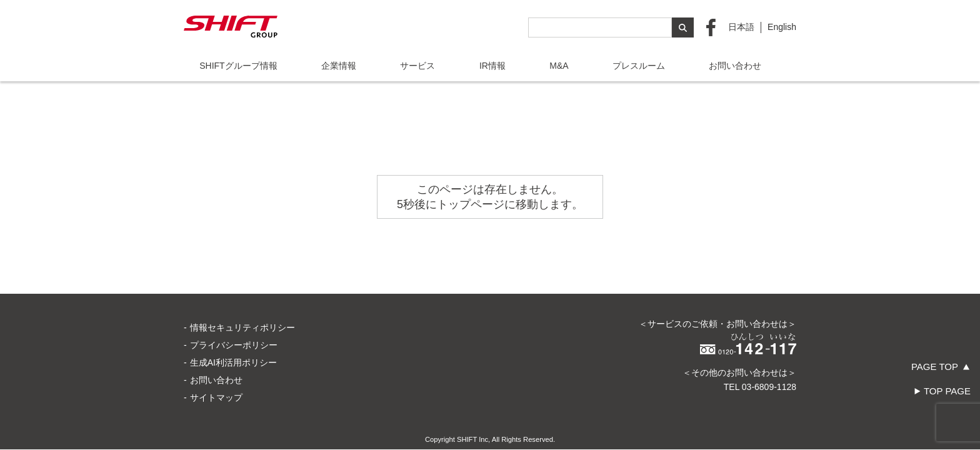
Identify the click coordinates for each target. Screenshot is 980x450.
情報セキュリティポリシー (242, 284)
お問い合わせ (735, 66)
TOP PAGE (947, 391)
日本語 (741, 27)
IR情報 (492, 66)
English (782, 27)
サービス (417, 66)
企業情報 (339, 66)
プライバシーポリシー (234, 301)
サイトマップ (216, 354)
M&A (559, 66)
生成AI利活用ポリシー (233, 319)
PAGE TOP (935, 367)
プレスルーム (639, 66)
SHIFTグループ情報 (238, 66)
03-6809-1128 (769, 343)
